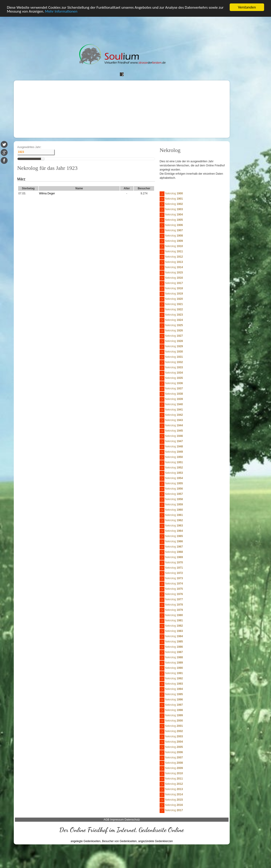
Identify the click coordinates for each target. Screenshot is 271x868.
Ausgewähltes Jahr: (29, 147)
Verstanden (247, 7)
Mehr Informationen (61, 11)
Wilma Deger (47, 193)
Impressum (117, 820)
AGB (106, 820)
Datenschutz (132, 820)
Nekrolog (171, 194)
